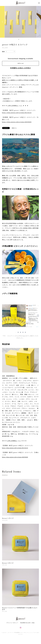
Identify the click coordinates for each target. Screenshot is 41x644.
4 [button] (23, 39)
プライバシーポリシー (12, 623)
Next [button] (38, 22)
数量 (3, 52)
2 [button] (20, 39)
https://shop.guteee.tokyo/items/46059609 (17, 122)
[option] (21, 22)
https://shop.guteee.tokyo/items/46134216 (17, 113)
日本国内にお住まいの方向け (20, 68)
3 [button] (21, 39)
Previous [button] (3, 22)
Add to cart (21, 63)
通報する (14, 128)
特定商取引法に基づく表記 (27, 623)
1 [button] (19, 39)
